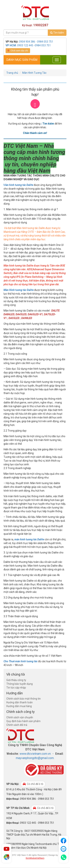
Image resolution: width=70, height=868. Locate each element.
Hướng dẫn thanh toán (20, 702)
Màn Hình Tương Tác (34, 73)
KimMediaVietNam (35, 858)
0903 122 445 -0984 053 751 (34, 45)
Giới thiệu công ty (16, 680)
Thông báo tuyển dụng (20, 684)
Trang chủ (12, 73)
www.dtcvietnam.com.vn (35, 754)
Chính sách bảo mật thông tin (24, 699)
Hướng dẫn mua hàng (19, 706)
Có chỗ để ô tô (33, 784)
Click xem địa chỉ (18, 51)
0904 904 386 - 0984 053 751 (36, 42)
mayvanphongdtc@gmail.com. (35, 758)
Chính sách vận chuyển (20, 717)
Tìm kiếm (57, 33)
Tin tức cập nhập (16, 688)
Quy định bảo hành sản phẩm (23, 721)
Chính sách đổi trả (17, 725)
